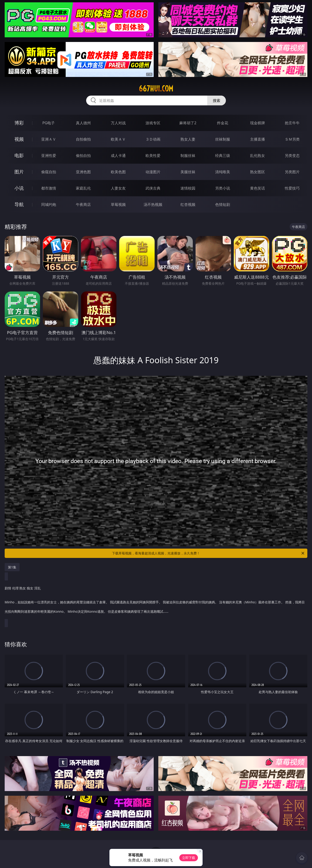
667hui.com (156, 89)
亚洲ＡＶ (49, 139)
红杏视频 (188, 204)
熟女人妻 (188, 139)
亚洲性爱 (49, 156)
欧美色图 (118, 172)
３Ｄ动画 (153, 139)
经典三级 (223, 156)
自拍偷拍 (83, 139)
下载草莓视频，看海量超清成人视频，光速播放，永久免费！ (209, 553)
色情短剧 (223, 204)
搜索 (217, 100)
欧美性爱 (153, 156)
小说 (19, 188)
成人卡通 (118, 156)
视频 (19, 139)
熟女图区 (258, 172)
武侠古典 (153, 188)
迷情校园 (188, 188)
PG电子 (49, 123)
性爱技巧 (292, 188)
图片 (19, 172)
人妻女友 (118, 188)
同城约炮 (49, 204)
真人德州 (83, 123)
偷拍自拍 (83, 156)
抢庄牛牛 (292, 123)
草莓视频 (118, 204)
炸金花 (223, 123)
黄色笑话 (258, 188)
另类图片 (292, 172)
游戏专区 (153, 123)
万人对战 (118, 123)
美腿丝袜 (188, 172)
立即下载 (189, 858)
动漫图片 (153, 172)
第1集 (12, 567)
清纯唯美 (223, 172)
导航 (19, 204)
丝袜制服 (223, 139)
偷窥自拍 (49, 172)
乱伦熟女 (258, 156)
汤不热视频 (153, 204)
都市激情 (49, 188)
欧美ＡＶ (118, 139)
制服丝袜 (188, 156)
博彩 (19, 123)
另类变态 (292, 156)
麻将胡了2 (188, 123)
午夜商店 (83, 204)
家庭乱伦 (83, 188)
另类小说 (223, 188)
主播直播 (258, 139)
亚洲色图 (83, 172)
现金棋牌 (258, 123)
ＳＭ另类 (292, 139)
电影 (19, 155)
